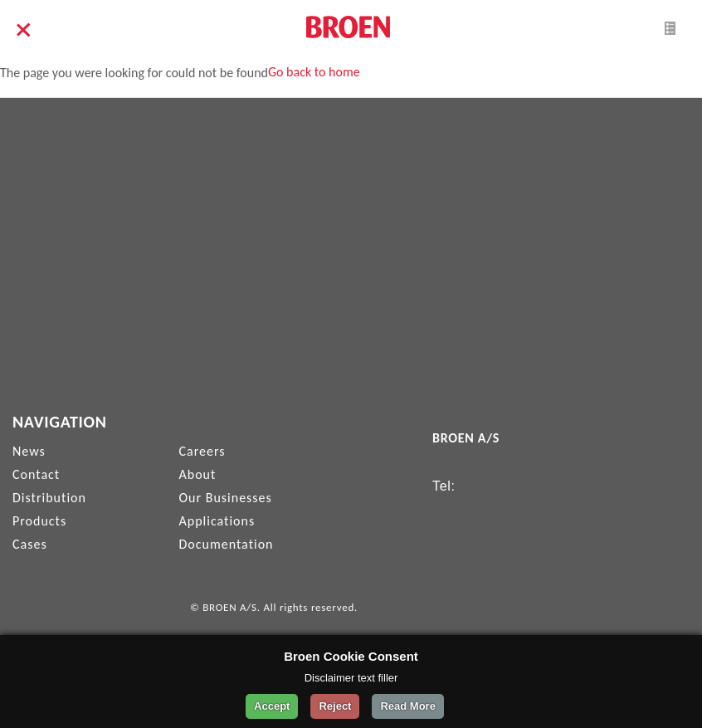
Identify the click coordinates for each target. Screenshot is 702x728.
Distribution (49, 498)
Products (39, 521)
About (198, 474)
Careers (202, 451)
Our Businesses (226, 498)
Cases (30, 544)
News (29, 451)
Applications (217, 521)
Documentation (227, 544)
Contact (36, 474)
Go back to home (314, 72)
